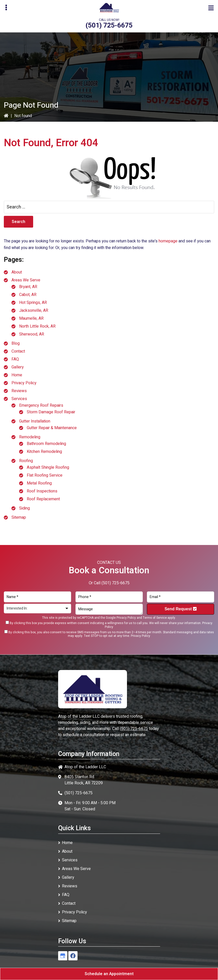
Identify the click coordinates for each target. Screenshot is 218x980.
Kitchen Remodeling (44, 452)
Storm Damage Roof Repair (51, 412)
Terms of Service (155, 618)
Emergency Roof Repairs (41, 405)
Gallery (18, 367)
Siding (24, 508)
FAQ (15, 359)
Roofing (26, 461)
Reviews (19, 391)
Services (19, 399)
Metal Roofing (39, 483)
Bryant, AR (28, 287)
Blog (16, 343)
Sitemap (19, 517)
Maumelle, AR (31, 318)
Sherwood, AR (32, 334)
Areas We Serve (26, 280)
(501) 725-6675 (109, 26)
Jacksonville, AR (34, 311)
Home (17, 375)
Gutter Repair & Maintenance (52, 428)
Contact (18, 351)
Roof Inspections (42, 491)
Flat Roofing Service (45, 475)
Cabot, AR (28, 295)
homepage (168, 241)
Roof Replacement (43, 499)
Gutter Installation (35, 421)
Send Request (180, 609)
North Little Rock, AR (37, 326)
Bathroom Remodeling (46, 444)
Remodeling (30, 437)
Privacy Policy (24, 383)
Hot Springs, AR (33, 303)
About (17, 272)
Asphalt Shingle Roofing (48, 467)
